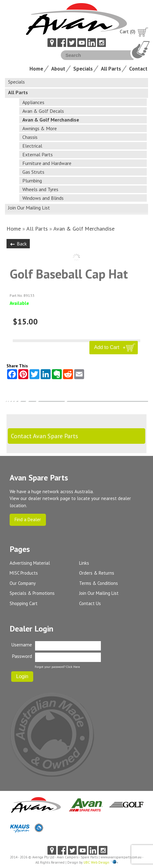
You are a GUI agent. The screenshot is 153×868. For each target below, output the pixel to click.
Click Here (73, 667)
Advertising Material (30, 563)
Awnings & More (40, 128)
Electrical (32, 146)
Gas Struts (33, 172)
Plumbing (32, 181)
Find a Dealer (28, 519)
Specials (83, 69)
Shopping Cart (24, 603)
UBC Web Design (96, 862)
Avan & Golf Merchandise (51, 120)
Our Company (23, 583)
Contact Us (90, 603)
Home (36, 69)
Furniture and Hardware (47, 163)
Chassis (30, 137)
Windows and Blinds (43, 198)
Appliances (33, 102)
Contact (138, 69)
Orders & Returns (97, 573)
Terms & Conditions (99, 583)
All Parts (111, 69)
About (58, 69)
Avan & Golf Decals (43, 111)
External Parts (38, 154)
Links (84, 563)
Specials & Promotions (32, 593)
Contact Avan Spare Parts (45, 436)
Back (18, 244)
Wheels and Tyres (40, 189)
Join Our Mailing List (29, 208)
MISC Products (24, 573)
